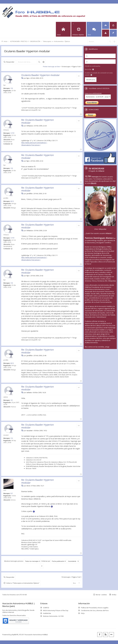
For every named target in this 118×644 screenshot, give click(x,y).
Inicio (6, 41)
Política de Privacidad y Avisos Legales (95, 608)
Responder (10, 62)
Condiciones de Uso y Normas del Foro (95, 610)
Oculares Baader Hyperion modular (27, 51)
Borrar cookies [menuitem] (101, 595)
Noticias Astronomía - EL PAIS (53, 616)
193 (12, 88)
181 (12, 400)
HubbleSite (47, 613)
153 (12, 438)
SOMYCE (46, 608)
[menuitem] (106, 25)
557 (12, 493)
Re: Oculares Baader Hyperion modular (38, 121)
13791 (12, 133)
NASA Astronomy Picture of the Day (56, 610)
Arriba (114, 595)
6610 (12, 201)
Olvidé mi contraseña (92, 66)
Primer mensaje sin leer (51, 67)
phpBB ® (15, 635)
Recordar (89, 69)
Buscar (39, 62)
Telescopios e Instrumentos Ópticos (56, 41)
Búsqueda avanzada (43, 62)
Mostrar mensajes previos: (22, 561)
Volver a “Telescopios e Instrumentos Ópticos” (23, 583)
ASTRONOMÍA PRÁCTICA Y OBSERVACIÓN (25, 41)
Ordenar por (54, 561)
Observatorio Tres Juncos (30, 145)
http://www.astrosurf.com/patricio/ (34, 143)
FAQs (83, 613)
